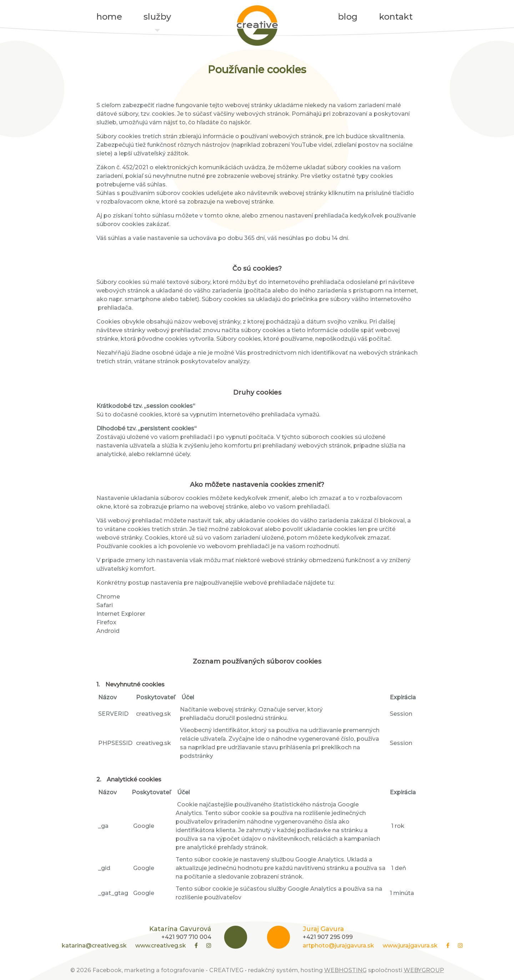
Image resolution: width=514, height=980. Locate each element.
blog (348, 17)
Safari (105, 605)
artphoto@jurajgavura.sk (338, 946)
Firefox (107, 622)
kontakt (396, 17)
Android (108, 631)
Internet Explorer (121, 614)
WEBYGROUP (424, 970)
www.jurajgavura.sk (410, 946)
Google (144, 826)
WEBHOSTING (345, 970)
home (109, 17)
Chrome (108, 597)
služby (157, 19)
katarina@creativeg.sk (94, 946)
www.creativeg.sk (161, 946)
